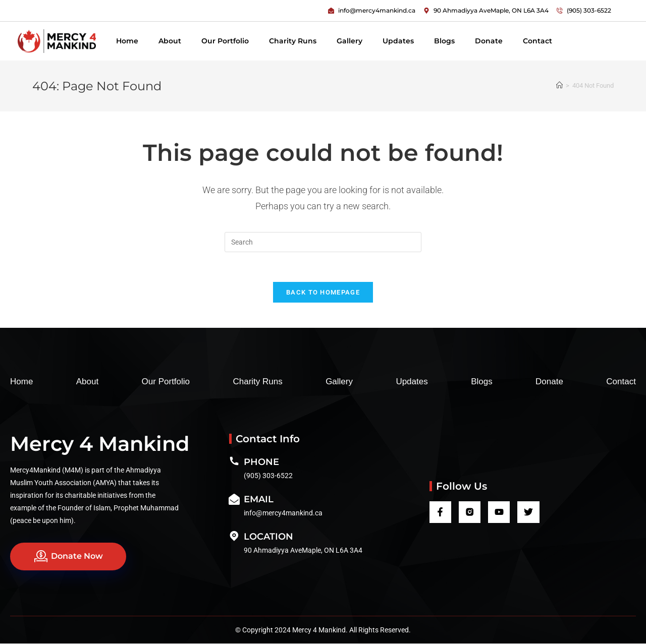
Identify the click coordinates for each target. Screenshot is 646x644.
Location (268, 537)
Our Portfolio (225, 41)
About (170, 41)
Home (127, 41)
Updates (398, 41)
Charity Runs (293, 41)
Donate (489, 41)
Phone (261, 462)
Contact (537, 41)
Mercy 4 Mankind (100, 444)
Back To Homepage (323, 293)
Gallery (349, 41)
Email (259, 500)
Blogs (444, 41)
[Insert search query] (323, 242)
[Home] (559, 85)
